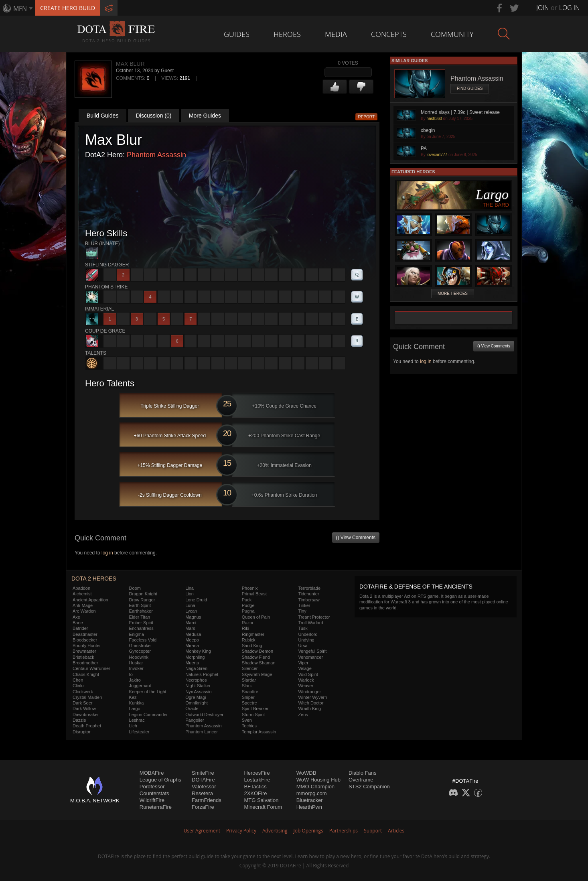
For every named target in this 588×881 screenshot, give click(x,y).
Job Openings (308, 831)
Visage (305, 668)
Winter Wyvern (312, 697)
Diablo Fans (362, 773)
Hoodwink (139, 657)
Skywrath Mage (257, 674)
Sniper (248, 697)
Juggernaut (140, 686)
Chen (78, 680)
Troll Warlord (310, 623)
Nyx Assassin (198, 692)
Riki (245, 628)
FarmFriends (207, 800)
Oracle (192, 708)
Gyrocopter (140, 651)
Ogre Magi (196, 697)
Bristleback (83, 657)
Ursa (303, 646)
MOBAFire (152, 773)
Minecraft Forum (263, 807)
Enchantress (141, 628)
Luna (190, 605)
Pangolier (195, 720)
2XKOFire (255, 793)
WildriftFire (152, 800)
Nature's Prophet (202, 674)
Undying (306, 640)
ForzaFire (203, 807)
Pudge (248, 605)
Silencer (250, 668)
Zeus (303, 715)
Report (367, 117)
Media (336, 34)
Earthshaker (141, 611)
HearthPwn (309, 807)
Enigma (137, 634)
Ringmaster (253, 634)
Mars (190, 628)
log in (107, 553)
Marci (191, 623)
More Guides (205, 116)
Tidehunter (308, 594)
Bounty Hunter (87, 646)
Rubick (249, 640)
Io (131, 674)
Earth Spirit (140, 605)
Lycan (191, 611)
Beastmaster (85, 634)
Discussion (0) (154, 116)
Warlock (306, 680)
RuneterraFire (156, 807)
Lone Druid (196, 600)
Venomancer (310, 657)
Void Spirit (308, 674)
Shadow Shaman (259, 663)
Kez (133, 697)
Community (452, 34)
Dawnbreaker (86, 715)
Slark (247, 686)
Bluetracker (310, 800)
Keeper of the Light (148, 692)
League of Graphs (160, 780)
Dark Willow (84, 708)
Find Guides (470, 88)
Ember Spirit (141, 623)
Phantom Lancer (202, 732)
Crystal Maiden (87, 697)
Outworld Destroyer (204, 715)
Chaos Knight (86, 674)
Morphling (195, 657)
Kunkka (137, 703)
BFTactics (255, 787)
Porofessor (152, 787)
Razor (248, 623)
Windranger (309, 692)
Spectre (249, 703)
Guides (237, 34)
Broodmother (85, 663)
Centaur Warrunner (91, 668)
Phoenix (250, 588)
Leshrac (137, 720)
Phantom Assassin (156, 155)
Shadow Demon (258, 651)
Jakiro (135, 680)
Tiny (302, 611)
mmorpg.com (312, 793)
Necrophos (196, 680)
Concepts (389, 34)
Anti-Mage (83, 605)
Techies (249, 726)
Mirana (192, 646)
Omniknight (197, 703)
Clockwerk (83, 692)
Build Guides (102, 116)
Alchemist (82, 594)
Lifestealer (139, 732)
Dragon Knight (143, 594)
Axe (76, 617)
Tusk (303, 628)
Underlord (308, 634)
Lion (190, 594)
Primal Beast (254, 594)
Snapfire (250, 692)
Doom (135, 588)
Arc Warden (84, 611)
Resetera (202, 793)
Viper (303, 663)
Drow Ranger (142, 600)
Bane (78, 623)
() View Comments (356, 538)
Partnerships (344, 831)
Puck (247, 600)
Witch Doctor (311, 703)
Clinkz (79, 686)
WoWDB (306, 773)
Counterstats (154, 793)
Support (373, 831)
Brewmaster (84, 651)
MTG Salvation (261, 800)
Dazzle (79, 720)
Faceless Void (143, 640)
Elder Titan (140, 617)
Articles (396, 831)
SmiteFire (203, 773)
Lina (190, 588)
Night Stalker (198, 686)
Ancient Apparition (90, 600)
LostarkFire (257, 780)
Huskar (136, 663)
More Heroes (453, 293)
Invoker (136, 668)
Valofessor (204, 787)
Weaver (306, 686)
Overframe (361, 780)
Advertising (275, 831)
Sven (247, 720)
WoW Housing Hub (318, 780)
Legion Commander (149, 715)
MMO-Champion (315, 787)
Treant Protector (314, 617)
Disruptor (82, 732)
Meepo (192, 640)
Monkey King (198, 651)
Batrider (80, 628)
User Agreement (202, 831)
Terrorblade (309, 588)
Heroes (287, 34)
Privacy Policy (241, 831)
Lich (133, 726)
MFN (20, 8)
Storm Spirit (253, 715)
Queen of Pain (256, 617)
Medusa (193, 634)
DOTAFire (203, 780)
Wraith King (309, 708)
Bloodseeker (85, 640)
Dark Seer (83, 703)
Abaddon (81, 588)
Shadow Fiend (256, 657)
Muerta (192, 663)
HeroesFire (257, 773)
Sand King (252, 646)
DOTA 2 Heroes (94, 579)
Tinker (304, 605)
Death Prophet (87, 726)
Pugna (248, 611)
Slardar (249, 680)
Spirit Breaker (255, 708)
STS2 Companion (369, 787)
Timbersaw (309, 600)
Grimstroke (140, 646)
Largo (135, 708)
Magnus (193, 617)
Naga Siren (196, 668)
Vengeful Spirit (312, 651)
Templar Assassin (259, 732)
